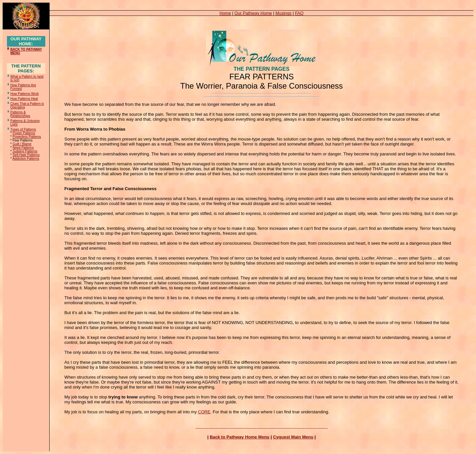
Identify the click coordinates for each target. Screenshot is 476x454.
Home (225, 13)
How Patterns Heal (24, 99)
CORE (204, 412)
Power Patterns (24, 133)
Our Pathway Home (253, 13)
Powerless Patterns (27, 137)
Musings (283, 13)
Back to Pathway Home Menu (239, 437)
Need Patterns (23, 148)
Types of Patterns (23, 129)
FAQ (299, 13)
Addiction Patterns (26, 159)
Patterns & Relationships (20, 114)
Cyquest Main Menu (293, 437)
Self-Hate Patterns (26, 155)
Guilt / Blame (22, 144)
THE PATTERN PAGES (262, 69)
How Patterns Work (24, 94)
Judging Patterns (25, 151)
